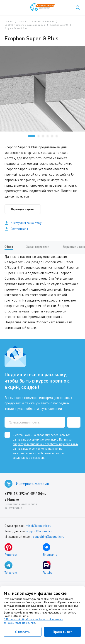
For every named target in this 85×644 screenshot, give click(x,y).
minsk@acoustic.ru (39, 526)
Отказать (22, 632)
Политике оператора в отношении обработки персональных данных (45, 444)
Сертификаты (19, 229)
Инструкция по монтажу (26, 223)
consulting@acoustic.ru (49, 536)
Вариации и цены (23, 209)
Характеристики (38, 247)
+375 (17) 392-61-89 (20, 493)
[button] (32, 136)
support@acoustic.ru (40, 531)
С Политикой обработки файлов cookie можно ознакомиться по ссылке (33, 621)
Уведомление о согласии (29, 458)
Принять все (63, 632)
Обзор (9, 247)
